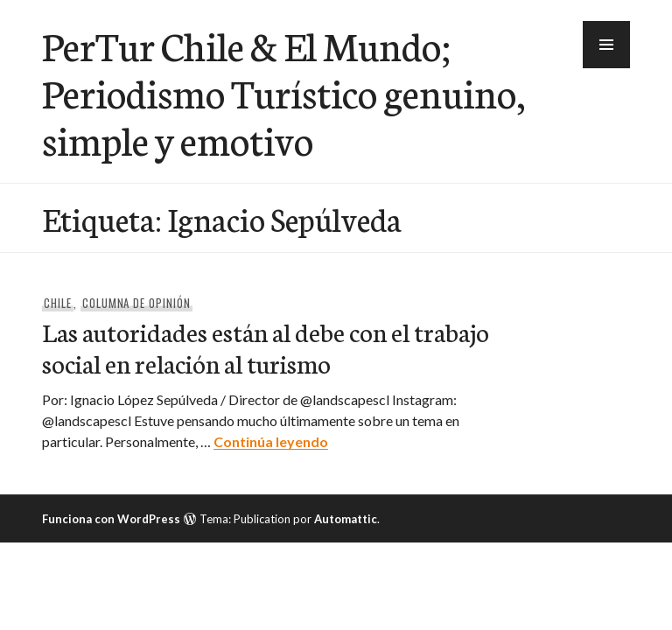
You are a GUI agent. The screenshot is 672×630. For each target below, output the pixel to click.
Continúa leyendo (271, 441)
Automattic (346, 519)
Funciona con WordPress (111, 519)
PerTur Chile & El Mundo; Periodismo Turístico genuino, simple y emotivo (283, 92)
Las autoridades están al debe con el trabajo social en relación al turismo (266, 347)
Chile (58, 303)
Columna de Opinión (137, 303)
